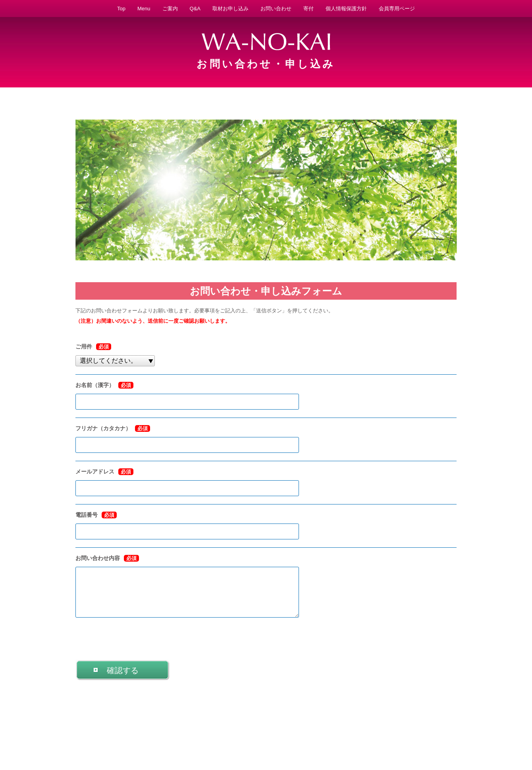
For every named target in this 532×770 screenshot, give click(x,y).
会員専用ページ (397, 9)
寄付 (308, 9)
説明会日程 (330, 740)
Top (121, 9)
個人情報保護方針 (346, 9)
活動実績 (228, 740)
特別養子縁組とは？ (265, 740)
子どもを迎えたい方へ (189, 740)
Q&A (195, 9)
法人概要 (302, 740)
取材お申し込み (230, 9)
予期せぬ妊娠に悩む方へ (133, 740)
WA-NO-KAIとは (83, 740)
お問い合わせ (276, 9)
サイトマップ (452, 740)
